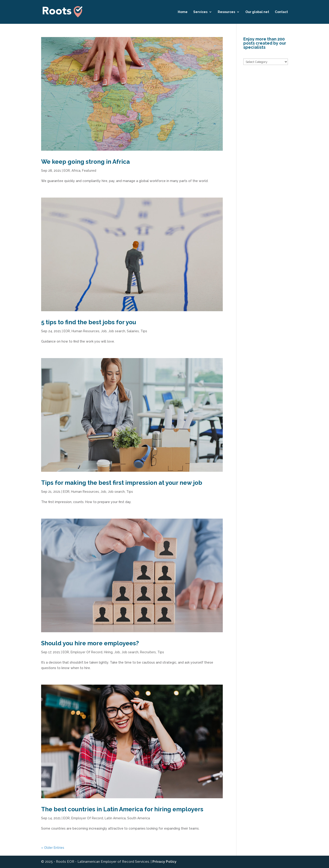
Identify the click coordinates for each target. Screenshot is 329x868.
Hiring (108, 652)
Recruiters (148, 652)
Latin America (115, 818)
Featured (89, 171)
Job (104, 331)
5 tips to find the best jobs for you (89, 322)
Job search (117, 331)
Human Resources (85, 331)
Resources (226, 12)
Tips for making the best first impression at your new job (122, 483)
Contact (281, 12)
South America (139, 818)
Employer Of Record (86, 652)
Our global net (257, 12)
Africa (76, 171)
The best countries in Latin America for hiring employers (122, 809)
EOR (67, 171)
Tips (144, 331)
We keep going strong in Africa (85, 162)
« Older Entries (53, 848)
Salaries (133, 331)
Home (183, 12)
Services (200, 12)
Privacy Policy (164, 862)
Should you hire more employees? (90, 643)
